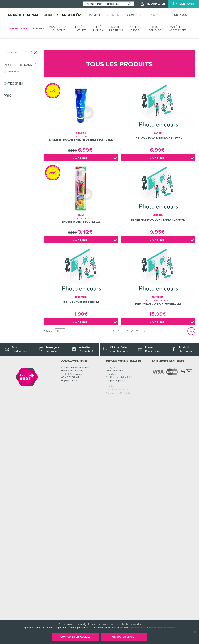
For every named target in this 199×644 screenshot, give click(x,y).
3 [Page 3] (118, 577)
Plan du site (112, 620)
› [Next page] (141, 577)
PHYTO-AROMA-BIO (154, 29)
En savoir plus (138, 628)
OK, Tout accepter (124, 637)
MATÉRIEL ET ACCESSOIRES (178, 29)
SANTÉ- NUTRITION (116, 29)
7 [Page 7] (137, 577)
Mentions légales (115, 617)
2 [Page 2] (114, 577)
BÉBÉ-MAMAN (98, 29)
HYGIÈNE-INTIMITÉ (81, 29)
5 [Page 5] (127, 577)
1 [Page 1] (109, 577)
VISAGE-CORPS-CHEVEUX (59, 29)
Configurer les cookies (75, 637)
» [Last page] (145, 577)
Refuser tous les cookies (162, 628)
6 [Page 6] (132, 577)
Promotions (19, 29)
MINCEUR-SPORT (135, 29)
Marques (38, 29)
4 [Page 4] (123, 577)
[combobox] (104, 4)
